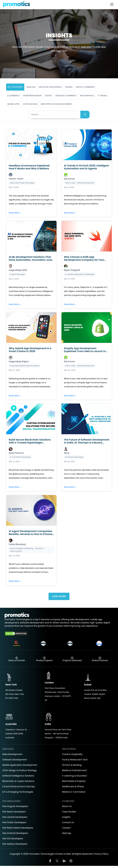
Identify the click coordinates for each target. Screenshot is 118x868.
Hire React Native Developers (18, 828)
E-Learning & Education (75, 776)
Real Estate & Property (74, 781)
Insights (66, 817)
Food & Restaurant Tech (75, 760)
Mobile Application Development (20, 765)
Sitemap (67, 833)
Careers (66, 828)
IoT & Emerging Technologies (18, 792)
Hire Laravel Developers (15, 817)
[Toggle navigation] (112, 4)
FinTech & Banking (72, 765)
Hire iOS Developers (13, 839)
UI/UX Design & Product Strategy (20, 770)
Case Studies (69, 812)
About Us (67, 806)
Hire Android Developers (15, 833)
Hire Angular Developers (15, 806)
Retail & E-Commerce (74, 792)
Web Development (12, 754)
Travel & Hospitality (72, 754)
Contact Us (68, 822)
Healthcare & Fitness (73, 786)
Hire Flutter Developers (14, 822)
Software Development (15, 760)
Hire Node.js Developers (15, 844)
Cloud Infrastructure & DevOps (19, 786)
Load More (59, 596)
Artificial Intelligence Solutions (18, 776)
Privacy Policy (101, 854)
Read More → (15, 213)
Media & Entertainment (74, 770)
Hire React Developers (14, 812)
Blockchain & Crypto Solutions (18, 781)
